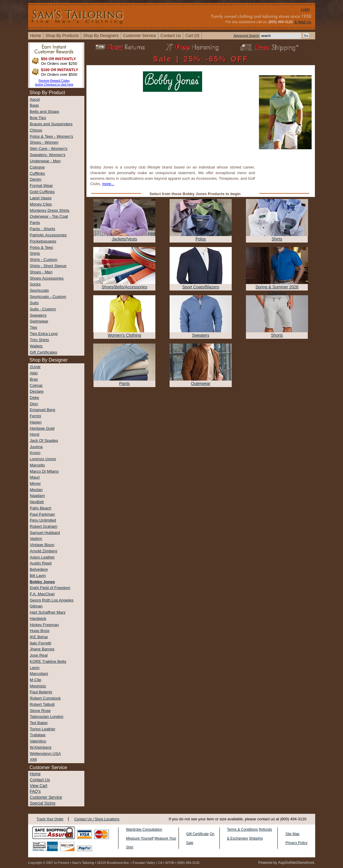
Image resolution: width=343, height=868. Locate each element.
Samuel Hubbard (45, 533)
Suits (34, 303)
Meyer (36, 483)
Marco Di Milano (44, 471)
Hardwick (38, 618)
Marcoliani (39, 674)
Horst (35, 434)
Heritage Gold (42, 428)
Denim (36, 179)
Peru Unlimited (43, 520)
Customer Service (140, 36)
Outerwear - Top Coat (49, 216)
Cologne (37, 167)
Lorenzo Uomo (43, 459)
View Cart (39, 786)
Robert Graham (44, 526)
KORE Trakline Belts (48, 661)
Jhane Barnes (42, 649)
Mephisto (38, 686)
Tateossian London (47, 717)
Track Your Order (50, 819)
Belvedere (39, 569)
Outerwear (201, 384)
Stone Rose (40, 711)
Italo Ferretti (41, 643)
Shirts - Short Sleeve (48, 266)
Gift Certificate (197, 834)
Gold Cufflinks (42, 192)
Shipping (256, 838)
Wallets (36, 346)
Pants (35, 223)
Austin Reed (41, 563)
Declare (37, 391)
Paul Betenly (41, 692)
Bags (34, 105)
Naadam (37, 496)
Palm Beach (41, 508)
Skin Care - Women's (49, 149)
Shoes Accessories (47, 278)
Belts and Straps (45, 111)
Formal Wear (41, 186)
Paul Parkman (42, 514)
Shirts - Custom (44, 260)
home (36, 36)
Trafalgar (38, 735)
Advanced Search (246, 36)
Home (35, 774)
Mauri (35, 477)
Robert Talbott (42, 704)
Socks (35, 284)
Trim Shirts (40, 340)
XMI (33, 759)
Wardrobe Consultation (144, 830)
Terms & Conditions (242, 830)
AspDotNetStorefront (296, 863)
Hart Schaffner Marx (48, 612)
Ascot (35, 99)
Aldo (34, 373)
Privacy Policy (296, 843)
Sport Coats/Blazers (201, 287)
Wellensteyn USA (45, 754)
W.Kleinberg (41, 747)
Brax (34, 379)
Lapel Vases (41, 198)
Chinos (36, 130)
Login (305, 9)
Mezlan (36, 490)
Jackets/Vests (125, 239)
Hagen (36, 422)
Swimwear (39, 321)
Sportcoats (40, 290)
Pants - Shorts (43, 229)
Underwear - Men (45, 161)
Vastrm (36, 539)
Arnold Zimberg (44, 551)
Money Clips (41, 204)
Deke (35, 398)
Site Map (292, 834)
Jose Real (39, 655)
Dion (34, 404)
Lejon (35, 668)
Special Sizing (43, 803)
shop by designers (101, 36)
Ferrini (36, 416)
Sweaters (38, 315)
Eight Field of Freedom (50, 588)
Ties (34, 327)
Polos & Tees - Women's (51, 136)
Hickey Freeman (45, 625)
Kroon (35, 453)
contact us (171, 36)
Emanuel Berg (43, 410)
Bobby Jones (42, 582)
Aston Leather (42, 557)
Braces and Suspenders (51, 124)
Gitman (36, 606)
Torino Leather (43, 729)
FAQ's (35, 791)
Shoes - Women (44, 142)
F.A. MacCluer (42, 594)
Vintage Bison (42, 545)
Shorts (277, 335)
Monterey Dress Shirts (50, 210)
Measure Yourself (140, 838)
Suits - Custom (43, 309)
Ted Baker (39, 723)
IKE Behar (39, 637)
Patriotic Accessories (48, 235)
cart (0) (192, 36)
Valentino (38, 741)
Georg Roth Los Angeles (52, 600)
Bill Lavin (38, 576)
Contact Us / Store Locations (97, 819)
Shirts (35, 253)
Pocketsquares (43, 241)
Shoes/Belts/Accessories (124, 287)
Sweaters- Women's (48, 155)
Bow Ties (38, 118)
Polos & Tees (42, 247)
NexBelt (37, 502)
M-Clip (36, 680)
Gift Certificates (44, 352)
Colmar (36, 385)
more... (108, 184)
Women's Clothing (124, 335)
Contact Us (40, 780)
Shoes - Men (41, 272)
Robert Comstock (45, 698)
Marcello (37, 465)
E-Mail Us (303, 22)
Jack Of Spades (44, 441)
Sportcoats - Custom (48, 297)
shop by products (62, 36)
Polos (201, 239)
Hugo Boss (40, 631)
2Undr (35, 367)
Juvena (36, 447)
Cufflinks (38, 173)
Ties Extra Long (44, 334)
